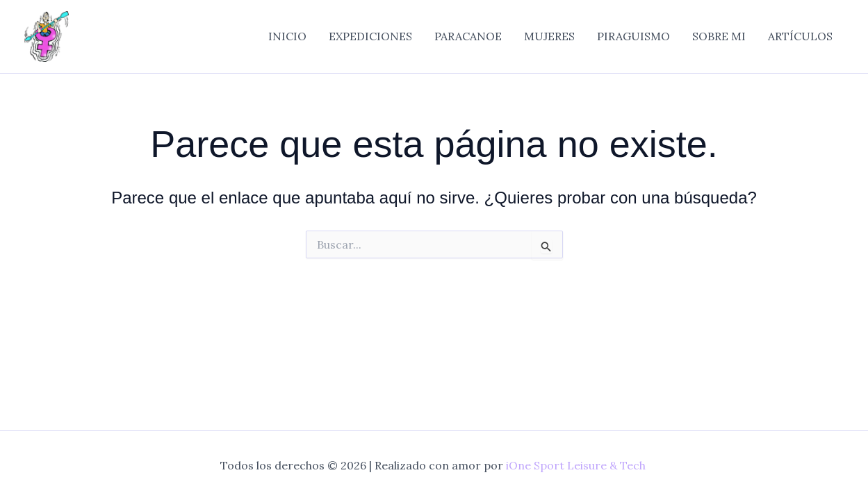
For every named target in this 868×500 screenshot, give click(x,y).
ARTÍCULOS (800, 36)
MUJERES (549, 36)
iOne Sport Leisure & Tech (576, 465)
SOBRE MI (719, 36)
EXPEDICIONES (370, 36)
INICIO (287, 36)
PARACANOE (468, 36)
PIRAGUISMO (633, 36)
